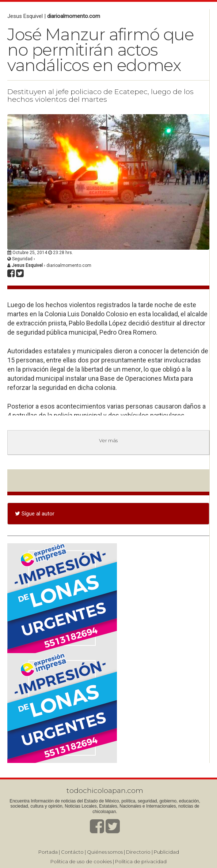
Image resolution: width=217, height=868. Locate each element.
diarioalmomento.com (74, 16)
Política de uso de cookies (81, 861)
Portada (48, 852)
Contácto (72, 852)
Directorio (138, 852)
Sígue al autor (35, 514)
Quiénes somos (105, 852)
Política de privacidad (141, 861)
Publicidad (166, 852)
